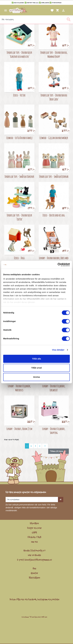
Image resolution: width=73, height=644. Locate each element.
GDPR (34, 532)
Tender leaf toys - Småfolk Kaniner (19, 176)
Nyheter (34, 573)
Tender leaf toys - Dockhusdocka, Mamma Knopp (54, 54)
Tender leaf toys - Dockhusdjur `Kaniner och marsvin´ (19, 54)
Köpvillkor (34, 523)
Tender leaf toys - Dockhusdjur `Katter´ (19, 217)
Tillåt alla (36, 359)
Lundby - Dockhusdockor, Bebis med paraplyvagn (54, 260)
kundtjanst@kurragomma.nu (38, 560)
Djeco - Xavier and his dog (54, 215)
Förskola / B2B (34, 537)
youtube (55, 599)
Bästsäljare (34, 578)
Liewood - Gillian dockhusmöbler (54, 138)
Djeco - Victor (19, 95)
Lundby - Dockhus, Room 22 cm (19, 429)
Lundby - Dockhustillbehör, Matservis (19, 388)
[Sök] (36, 19)
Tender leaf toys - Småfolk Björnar (54, 176)
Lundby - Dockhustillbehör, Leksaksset (54, 388)
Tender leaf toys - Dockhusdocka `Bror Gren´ (54, 97)
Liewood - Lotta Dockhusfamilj (19, 138)
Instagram (42, 599)
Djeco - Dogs (19, 258)
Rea (34, 568)
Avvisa (36, 377)
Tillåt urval (37, 368)
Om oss (34, 542)
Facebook (32, 599)
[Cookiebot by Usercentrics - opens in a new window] (58, 265)
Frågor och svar (34, 528)
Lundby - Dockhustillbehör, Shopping (54, 431)
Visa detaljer (58, 350)
